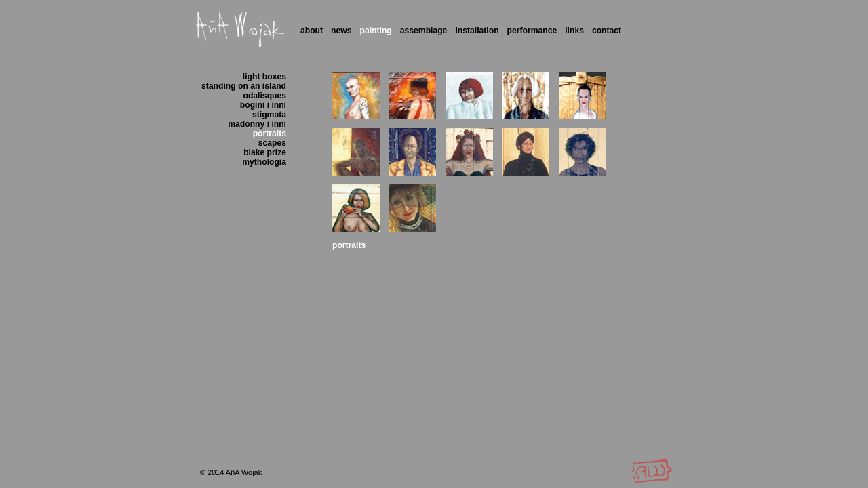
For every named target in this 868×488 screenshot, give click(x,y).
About (312, 30)
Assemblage (424, 30)
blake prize (265, 152)
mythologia (264, 162)
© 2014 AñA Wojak (231, 472)
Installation (477, 30)
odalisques (265, 96)
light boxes (264, 77)
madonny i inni (257, 124)
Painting (376, 30)
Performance (532, 30)
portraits (270, 134)
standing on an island (244, 86)
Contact (607, 30)
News (341, 30)
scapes (272, 143)
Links (574, 30)
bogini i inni (263, 105)
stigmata (269, 115)
